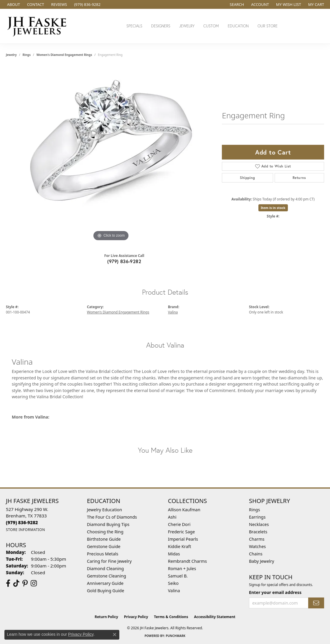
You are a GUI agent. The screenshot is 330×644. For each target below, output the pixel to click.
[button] (236, 4)
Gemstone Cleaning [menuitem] (107, 576)
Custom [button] (211, 26)
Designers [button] (161, 26)
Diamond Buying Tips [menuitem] (108, 524)
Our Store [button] (268, 26)
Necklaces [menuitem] (259, 524)
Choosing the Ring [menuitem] (105, 532)
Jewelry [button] (187, 26)
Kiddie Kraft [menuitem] (180, 546)
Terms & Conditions (171, 617)
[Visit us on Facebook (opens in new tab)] (8, 583)
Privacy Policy (136, 617)
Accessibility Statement (214, 617)
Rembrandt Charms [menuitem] (187, 561)
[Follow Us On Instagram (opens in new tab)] (34, 583)
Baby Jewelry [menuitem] (261, 561)
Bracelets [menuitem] (258, 532)
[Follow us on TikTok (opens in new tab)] (16, 583)
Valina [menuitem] (174, 591)
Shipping (247, 178)
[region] (111, 154)
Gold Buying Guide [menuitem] (105, 591)
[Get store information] (25, 530)
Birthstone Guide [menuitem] (104, 539)
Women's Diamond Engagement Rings (64, 55)
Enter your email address (275, 592)
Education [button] (238, 26)
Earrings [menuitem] (257, 517)
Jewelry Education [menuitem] (104, 510)
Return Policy (106, 617)
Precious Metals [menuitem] (103, 554)
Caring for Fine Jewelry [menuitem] (109, 561)
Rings (27, 55)
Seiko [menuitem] (173, 583)
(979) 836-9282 (124, 261)
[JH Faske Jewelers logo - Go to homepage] (38, 26)
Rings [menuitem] (254, 510)
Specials (134, 26)
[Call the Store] (22, 522)
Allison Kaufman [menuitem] (184, 510)
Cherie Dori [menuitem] (179, 524)
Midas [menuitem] (174, 554)
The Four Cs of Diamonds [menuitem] (112, 517)
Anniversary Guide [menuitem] (105, 583)
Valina (173, 312)
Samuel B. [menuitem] (178, 576)
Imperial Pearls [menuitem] (183, 539)
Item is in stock (273, 208)
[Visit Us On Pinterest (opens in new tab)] (25, 583)
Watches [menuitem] (257, 546)
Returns (299, 178)
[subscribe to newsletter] (316, 603)
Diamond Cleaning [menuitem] (105, 569)
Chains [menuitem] (256, 554)
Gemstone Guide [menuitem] (104, 546)
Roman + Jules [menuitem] (182, 569)
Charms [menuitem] (257, 539)
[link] (13, 4)
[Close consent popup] (115, 635)
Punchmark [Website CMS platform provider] (176, 636)
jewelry (11, 55)
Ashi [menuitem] (172, 517)
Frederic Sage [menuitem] (181, 532)
